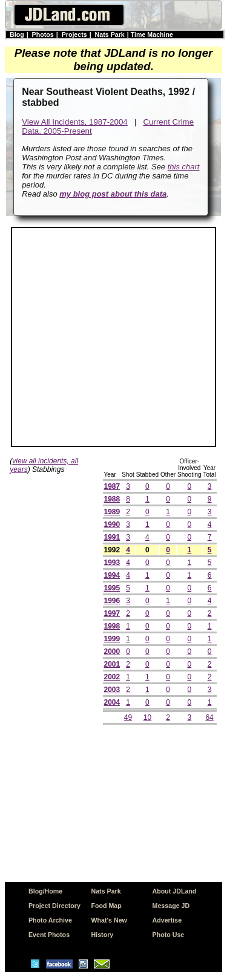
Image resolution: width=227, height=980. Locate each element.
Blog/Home (45, 891)
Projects (74, 34)
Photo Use (169, 935)
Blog (17, 34)
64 (209, 717)
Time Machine (152, 34)
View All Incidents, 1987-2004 (75, 122)
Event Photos (49, 935)
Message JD (171, 906)
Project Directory (54, 906)
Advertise (167, 920)
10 (147, 717)
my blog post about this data (113, 194)
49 (128, 717)
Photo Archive (50, 920)
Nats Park (110, 34)
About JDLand (175, 891)
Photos (43, 34)
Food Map (107, 906)
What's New (109, 920)
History (103, 935)
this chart (184, 167)
